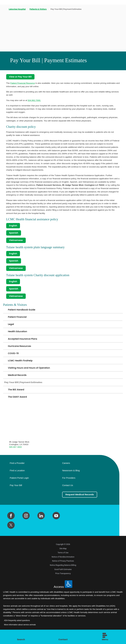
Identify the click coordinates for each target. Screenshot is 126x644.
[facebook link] (11, 521)
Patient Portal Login (19, 483)
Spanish (14, 233)
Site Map (63, 554)
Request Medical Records (80, 500)
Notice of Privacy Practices (63, 566)
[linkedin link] (41, 521)
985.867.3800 (16, 452)
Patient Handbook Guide (22, 312)
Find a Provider (17, 468)
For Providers (69, 483)
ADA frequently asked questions (17, 626)
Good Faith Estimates (63, 575)
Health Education (18, 334)
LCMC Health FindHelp (21, 364)
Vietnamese (16, 241)
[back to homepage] (4, 9)
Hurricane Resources (20, 349)
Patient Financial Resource (23, 83)
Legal (11, 327)
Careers (66, 468)
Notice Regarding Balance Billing (63, 570)
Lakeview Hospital (17, 9)
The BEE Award (16, 394)
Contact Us (68, 491)
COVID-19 (13, 357)
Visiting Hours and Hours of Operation (30, 372)
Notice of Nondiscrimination (63, 562)
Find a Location (17, 476)
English (13, 226)
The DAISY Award (18, 402)
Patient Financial (17, 319)
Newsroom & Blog (71, 476)
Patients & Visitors (38, 9)
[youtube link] (56, 521)
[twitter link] (11, 530)
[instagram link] (26, 521)
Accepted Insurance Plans (23, 342)
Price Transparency (63, 579)
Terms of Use (63, 558)
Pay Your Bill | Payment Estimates (24, 387)
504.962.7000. (34, 100)
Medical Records (17, 379)
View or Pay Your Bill (21, 77)
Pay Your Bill (16, 491)
